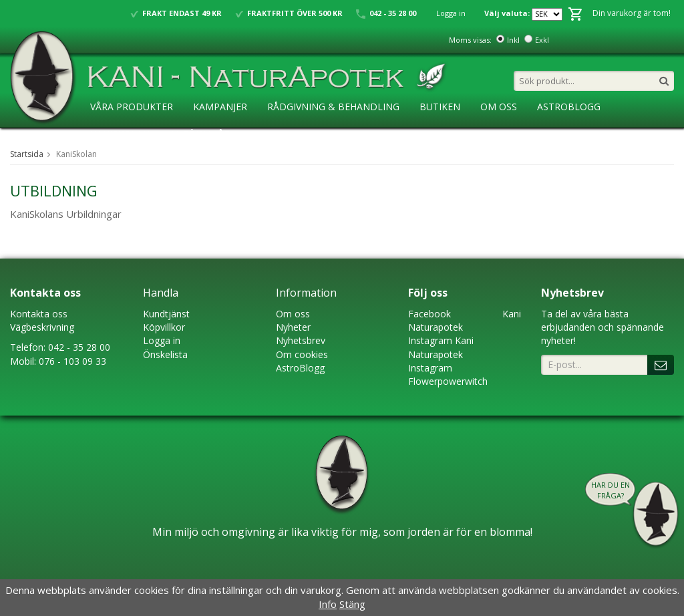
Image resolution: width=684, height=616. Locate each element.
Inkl (513, 40)
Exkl (542, 40)
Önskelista (165, 354)
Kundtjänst (166, 314)
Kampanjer (220, 107)
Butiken (440, 107)
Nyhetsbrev (301, 340)
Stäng (352, 604)
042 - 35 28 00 (79, 347)
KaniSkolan (120, 134)
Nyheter (293, 327)
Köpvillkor (164, 327)
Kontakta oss (39, 314)
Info (328, 604)
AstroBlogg (569, 107)
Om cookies (302, 354)
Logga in (451, 13)
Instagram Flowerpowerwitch (448, 374)
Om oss (293, 314)
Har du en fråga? (611, 490)
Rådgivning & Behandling (333, 107)
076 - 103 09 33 (72, 361)
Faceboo (427, 314)
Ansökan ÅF (199, 134)
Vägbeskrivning (42, 327)
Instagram (430, 340)
